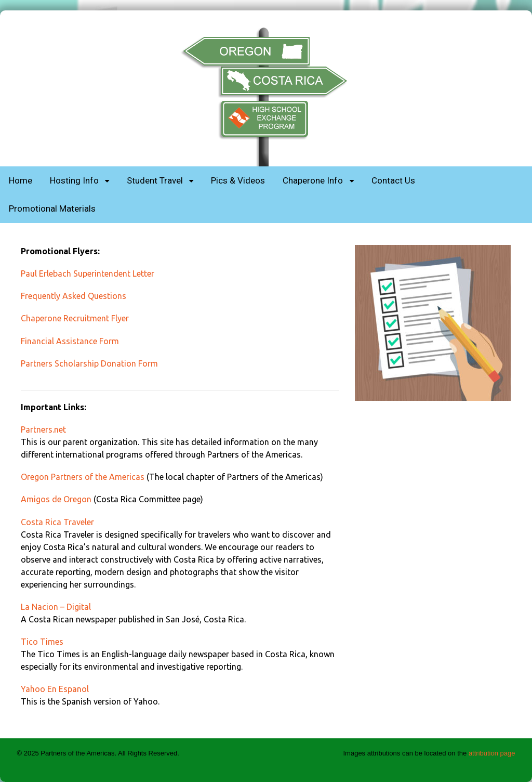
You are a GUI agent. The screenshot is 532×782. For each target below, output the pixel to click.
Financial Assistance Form (70, 341)
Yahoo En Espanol (55, 689)
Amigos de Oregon (56, 499)
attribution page (492, 753)
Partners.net (43, 429)
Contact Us (393, 180)
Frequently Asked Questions (74, 296)
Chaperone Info (313, 180)
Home (21, 180)
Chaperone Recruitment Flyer (75, 318)
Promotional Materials (52, 208)
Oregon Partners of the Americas (83, 477)
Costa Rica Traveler (57, 522)
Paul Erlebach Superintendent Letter (88, 273)
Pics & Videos (238, 180)
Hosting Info (74, 180)
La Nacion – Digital (56, 607)
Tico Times (42, 642)
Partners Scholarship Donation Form (89, 363)
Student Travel (155, 180)
